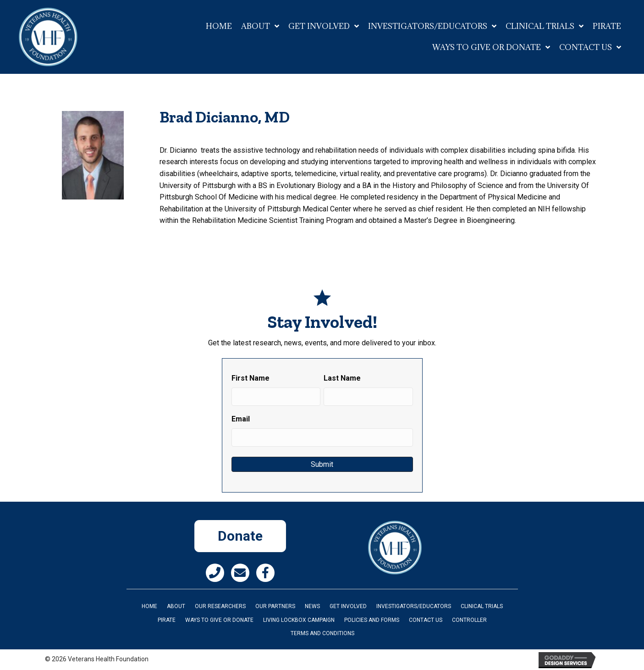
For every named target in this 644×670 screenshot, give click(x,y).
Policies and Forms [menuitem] (372, 620)
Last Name (342, 378)
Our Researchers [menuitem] (220, 606)
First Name (250, 378)
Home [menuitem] (149, 606)
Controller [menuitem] (469, 620)
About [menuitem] (176, 606)
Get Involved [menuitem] (348, 606)
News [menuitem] (312, 606)
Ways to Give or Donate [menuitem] (219, 620)
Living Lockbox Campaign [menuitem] (299, 620)
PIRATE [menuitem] (167, 620)
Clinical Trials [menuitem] (482, 606)
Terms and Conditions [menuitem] (322, 633)
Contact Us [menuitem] (426, 620)
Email (241, 419)
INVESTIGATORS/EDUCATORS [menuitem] (414, 606)
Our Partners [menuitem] (275, 606)
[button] (215, 573)
